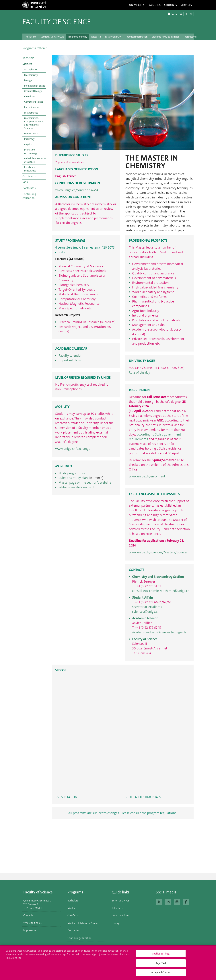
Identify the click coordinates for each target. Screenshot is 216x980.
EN (190, 14)
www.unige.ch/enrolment (147, 476)
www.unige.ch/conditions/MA (77, 190)
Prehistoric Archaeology (31, 151)
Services (186, 5)
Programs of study (77, 37)
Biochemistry (31, 75)
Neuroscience (31, 133)
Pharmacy (29, 139)
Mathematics (31, 113)
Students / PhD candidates (166, 37)
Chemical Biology (33, 91)
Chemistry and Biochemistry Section (158, 577)
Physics (28, 144)
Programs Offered (35, 48)
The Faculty (30, 37)
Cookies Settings (161, 954)
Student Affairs (143, 598)
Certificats (73, 915)
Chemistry (29, 96)
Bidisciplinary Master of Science (35, 160)
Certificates (29, 176)
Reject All (161, 963)
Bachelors (28, 58)
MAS (25, 182)
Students (171, 5)
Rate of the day (139, 372)
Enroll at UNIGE (121, 901)
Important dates (70, 360)
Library (116, 923)
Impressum (30, 930)
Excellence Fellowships (30, 169)
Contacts (28, 915)
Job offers (117, 908)
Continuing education (29, 196)
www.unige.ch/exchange (73, 449)
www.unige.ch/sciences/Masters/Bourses (158, 552)
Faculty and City (113, 37)
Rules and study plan (73, 478)
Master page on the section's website (85, 483)
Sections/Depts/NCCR (52, 37)
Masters (27, 64)
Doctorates (29, 188)
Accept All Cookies (161, 972)
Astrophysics (31, 70)
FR (186, 14)
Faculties (154, 5)
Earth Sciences (32, 107)
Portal (173, 14)
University (137, 5)
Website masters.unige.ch (77, 487)
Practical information (137, 37)
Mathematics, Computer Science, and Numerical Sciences (34, 123)
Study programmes (72, 473)
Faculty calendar (70, 356)
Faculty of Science (57, 22)
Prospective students (195, 37)
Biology (28, 80)
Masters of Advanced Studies (83, 923)
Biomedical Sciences (35, 86)
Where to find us (32, 923)
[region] (108, 963)
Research (96, 37)
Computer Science (34, 102)
